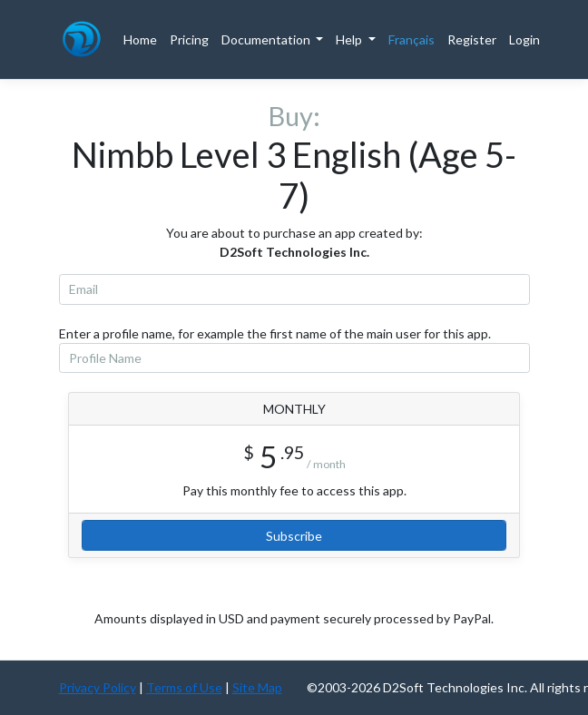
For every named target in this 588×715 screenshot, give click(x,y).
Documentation (267, 39)
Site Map (257, 687)
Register (472, 39)
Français (412, 39)
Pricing (189, 39)
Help (350, 39)
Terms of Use (184, 687)
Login (524, 39)
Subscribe (294, 536)
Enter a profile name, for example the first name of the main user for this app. (275, 333)
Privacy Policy (98, 687)
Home (140, 39)
